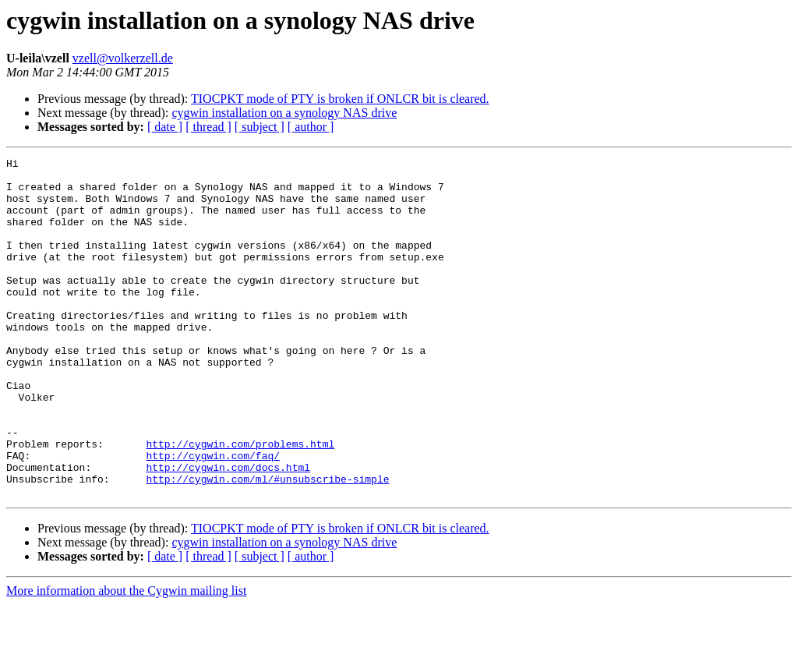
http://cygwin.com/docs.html (228, 530)
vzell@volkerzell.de (123, 58)
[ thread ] (208, 127)
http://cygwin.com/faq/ (213, 516)
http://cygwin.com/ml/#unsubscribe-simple (267, 544)
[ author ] (311, 127)
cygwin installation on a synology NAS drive (284, 113)
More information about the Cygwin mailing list (126, 658)
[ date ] (165, 127)
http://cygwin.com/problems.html (240, 502)
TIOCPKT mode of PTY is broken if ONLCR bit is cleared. (340, 99)
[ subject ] (260, 127)
